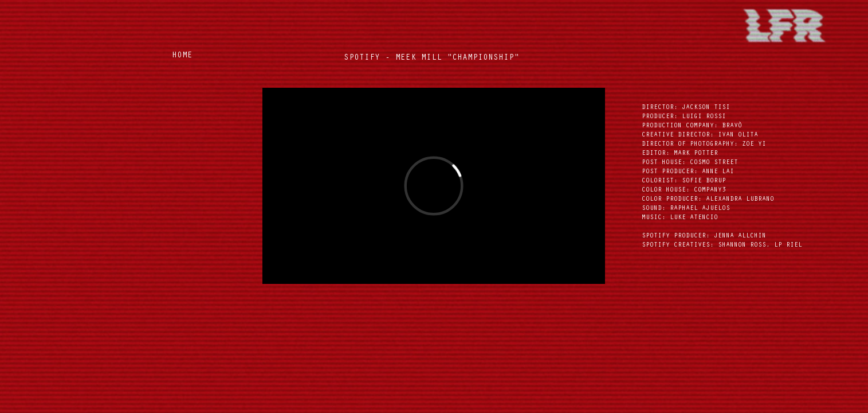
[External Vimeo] (434, 186)
